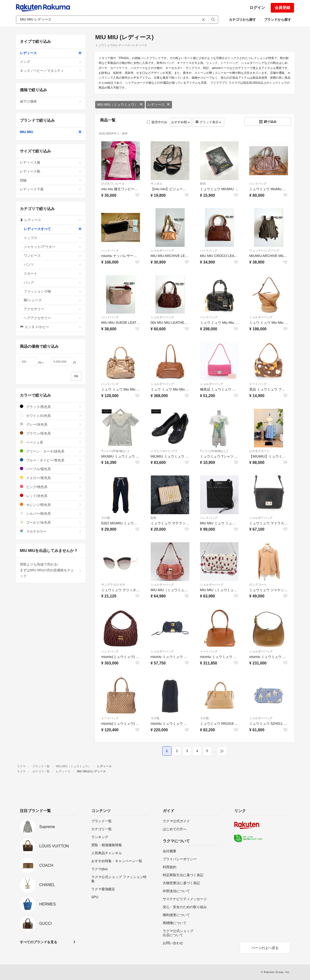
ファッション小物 (53, 291)
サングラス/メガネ (113, 585)
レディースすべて (53, 229)
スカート (53, 273)
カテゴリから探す (242, 20)
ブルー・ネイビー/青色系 (51, 460)
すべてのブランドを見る (39, 942)
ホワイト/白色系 (51, 416)
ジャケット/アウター (53, 247)
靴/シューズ (53, 300)
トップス (53, 238)
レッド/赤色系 (51, 496)
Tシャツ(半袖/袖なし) (115, 451)
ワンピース (53, 256)
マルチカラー (51, 531)
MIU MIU (51, 132)
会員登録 (282, 8)
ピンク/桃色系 (51, 487)
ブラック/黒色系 (51, 407)
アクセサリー (53, 309)
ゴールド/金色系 (51, 522)
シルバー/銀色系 (51, 513)
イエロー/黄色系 (51, 478)
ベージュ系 (51, 442)
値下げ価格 (51, 101)
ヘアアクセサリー (53, 318)
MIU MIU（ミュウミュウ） (120, 105)
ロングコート (258, 585)
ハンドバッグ (258, 184)
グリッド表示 (208, 122)
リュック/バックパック (264, 250)
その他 (106, 518)
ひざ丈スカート (259, 451)
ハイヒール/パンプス (164, 451)
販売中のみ (157, 122)
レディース (159, 105)
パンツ (53, 264)
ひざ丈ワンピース (113, 184)
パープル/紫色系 (51, 469)
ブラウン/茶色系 (51, 433)
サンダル (156, 184)
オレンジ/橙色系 (51, 505)
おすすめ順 (181, 122)
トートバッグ (258, 384)
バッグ (53, 282)
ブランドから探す (278, 20)
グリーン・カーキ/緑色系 (51, 451)
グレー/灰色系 (51, 424)
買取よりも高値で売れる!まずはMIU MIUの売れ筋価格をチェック (51, 570)
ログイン (257, 8)
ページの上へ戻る (265, 948)
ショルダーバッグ (162, 250)
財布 (203, 184)
